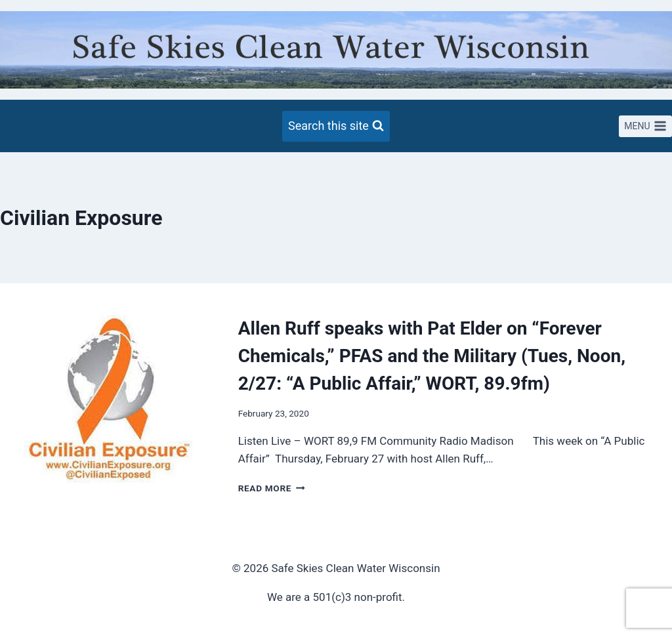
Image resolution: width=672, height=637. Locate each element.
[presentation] (109, 406)
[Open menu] (645, 127)
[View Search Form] (336, 126)
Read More (272, 488)
